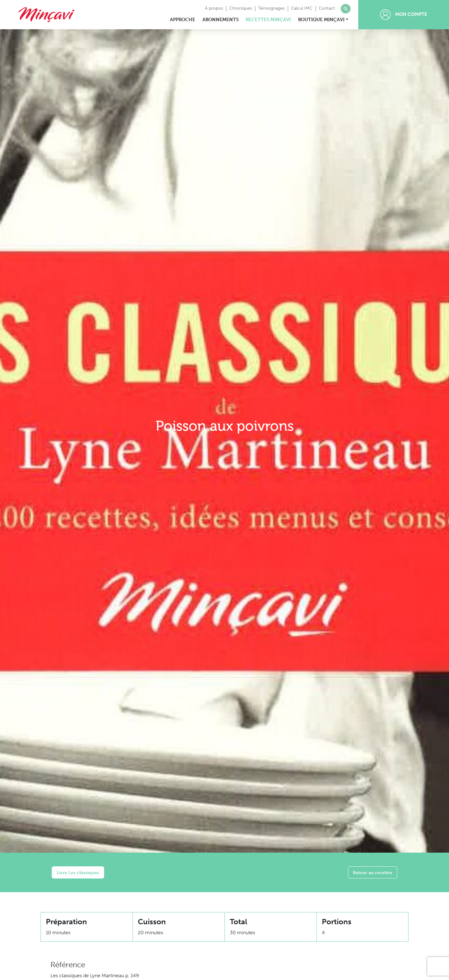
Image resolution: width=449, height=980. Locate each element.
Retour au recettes (373, 872)
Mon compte (404, 15)
